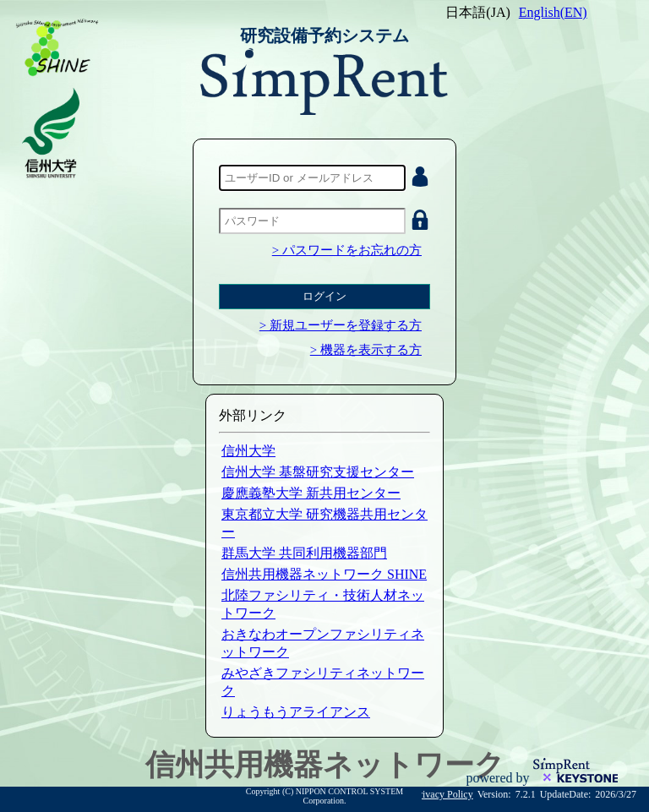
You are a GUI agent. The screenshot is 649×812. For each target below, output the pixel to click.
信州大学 (248, 451)
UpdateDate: (566, 794)
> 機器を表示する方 (366, 350)
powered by (499, 778)
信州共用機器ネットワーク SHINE (324, 574)
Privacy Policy (443, 794)
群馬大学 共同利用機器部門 (304, 553)
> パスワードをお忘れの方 (347, 250)
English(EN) (553, 12)
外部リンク (253, 415)
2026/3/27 (616, 794)
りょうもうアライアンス (296, 712)
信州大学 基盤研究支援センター (318, 472)
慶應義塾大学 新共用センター (311, 493)
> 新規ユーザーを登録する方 (341, 325)
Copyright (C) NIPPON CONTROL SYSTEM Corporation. (324, 796)
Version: (494, 794)
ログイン (324, 296)
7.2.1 (526, 794)
